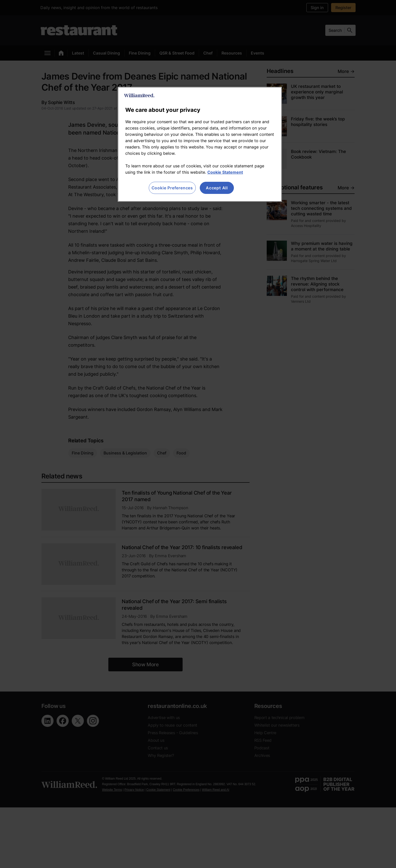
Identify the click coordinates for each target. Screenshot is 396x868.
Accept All (217, 188)
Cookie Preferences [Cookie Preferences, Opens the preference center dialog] (172, 188)
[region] (200, 144)
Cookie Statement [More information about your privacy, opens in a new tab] (225, 172)
